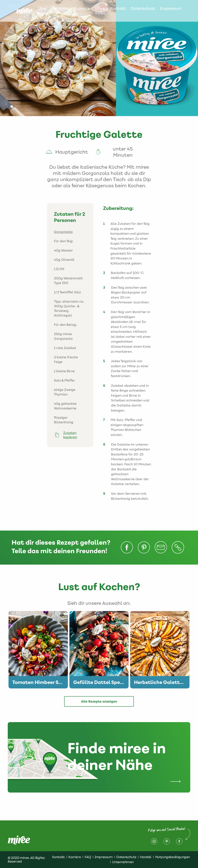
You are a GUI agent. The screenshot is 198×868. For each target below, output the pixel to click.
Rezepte (82, 9)
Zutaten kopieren (70, 435)
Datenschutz (143, 9)
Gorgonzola (63, 232)
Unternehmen (123, 862)
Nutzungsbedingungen (173, 857)
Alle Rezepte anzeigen (99, 701)
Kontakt (118, 9)
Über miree (43, 11)
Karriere (75, 857)
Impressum (171, 9)
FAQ (88, 857)
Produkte (61, 9)
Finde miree (100, 11)
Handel (146, 857)
